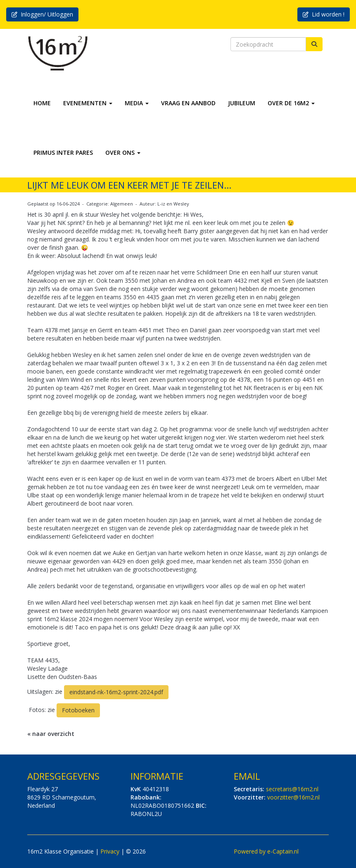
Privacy (110, 851)
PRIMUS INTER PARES (63, 153)
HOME (42, 103)
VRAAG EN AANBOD (188, 103)
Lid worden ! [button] (324, 14)
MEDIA (137, 103)
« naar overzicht (51, 734)
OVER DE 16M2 (291, 103)
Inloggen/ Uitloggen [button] (42, 14)
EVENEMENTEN (88, 103)
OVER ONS (123, 153)
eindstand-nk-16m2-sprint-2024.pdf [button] (116, 692)
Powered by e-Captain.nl (266, 851)
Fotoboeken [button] (78, 710)
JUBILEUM (242, 103)
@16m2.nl (292, 789)
